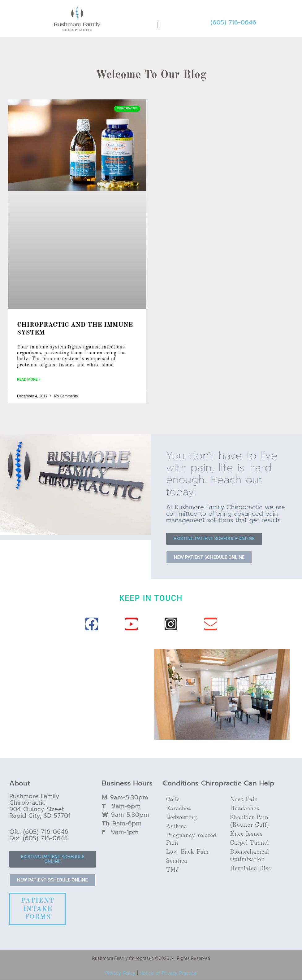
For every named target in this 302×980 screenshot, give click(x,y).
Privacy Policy (120, 973)
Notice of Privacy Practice (168, 973)
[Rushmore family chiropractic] (80, 682)
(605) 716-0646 (233, 22)
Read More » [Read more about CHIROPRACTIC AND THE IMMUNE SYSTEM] (29, 379)
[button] (159, 25)
